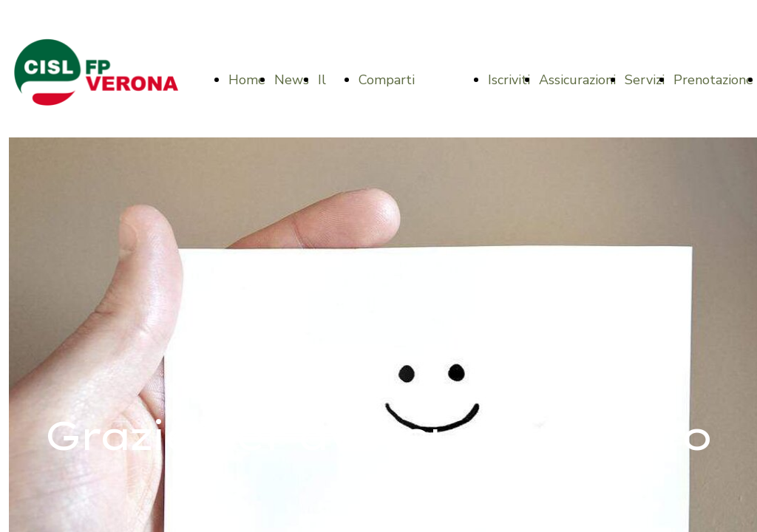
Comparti (387, 80)
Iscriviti (509, 80)
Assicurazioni (577, 80)
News (292, 80)
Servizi (645, 80)
